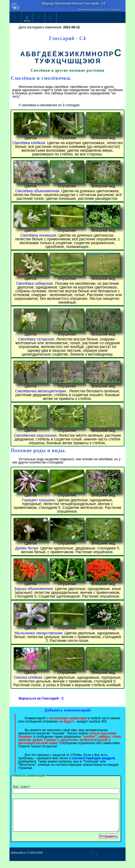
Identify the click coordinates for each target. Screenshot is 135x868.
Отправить (108, 843)
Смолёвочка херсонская (35, 435)
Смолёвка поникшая (38, 235)
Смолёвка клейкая (29, 143)
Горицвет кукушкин (38, 500)
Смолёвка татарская (36, 339)
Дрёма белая (27, 548)
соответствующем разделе (93, 758)
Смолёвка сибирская (34, 283)
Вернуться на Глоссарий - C (41, 698)
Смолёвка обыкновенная (37, 191)
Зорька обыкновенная (33, 589)
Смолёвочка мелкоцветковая (41, 391)
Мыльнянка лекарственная (38, 633)
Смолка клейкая (28, 677)
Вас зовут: (66, 789)
